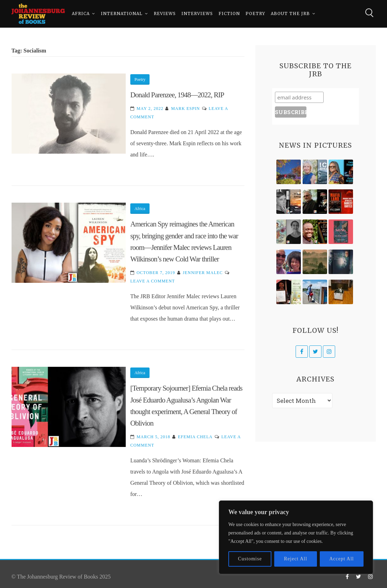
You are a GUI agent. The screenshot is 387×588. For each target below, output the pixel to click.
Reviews (165, 14)
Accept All (341, 559)
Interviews (197, 14)
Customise (250, 559)
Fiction (229, 14)
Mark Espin (185, 108)
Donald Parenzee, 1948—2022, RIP (177, 95)
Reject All (296, 559)
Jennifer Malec (203, 273)
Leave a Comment (153, 281)
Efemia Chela (195, 437)
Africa (81, 14)
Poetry (255, 14)
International (122, 14)
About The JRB (290, 14)
